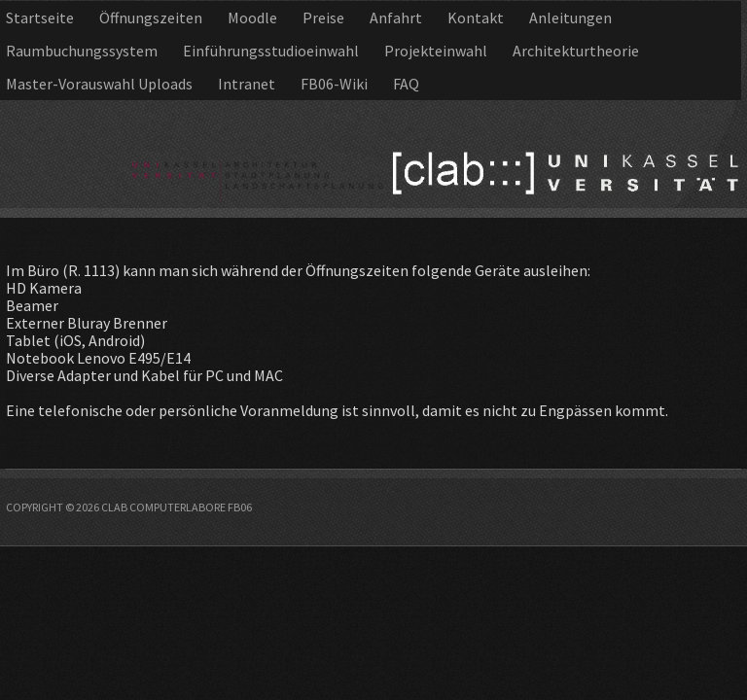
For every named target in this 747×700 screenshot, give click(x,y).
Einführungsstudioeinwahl (271, 51)
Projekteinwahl (436, 51)
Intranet (247, 84)
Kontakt (476, 17)
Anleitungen (570, 17)
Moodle (252, 17)
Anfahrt (396, 17)
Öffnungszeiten (151, 17)
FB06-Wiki (334, 84)
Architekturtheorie (576, 51)
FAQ (406, 84)
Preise (323, 17)
